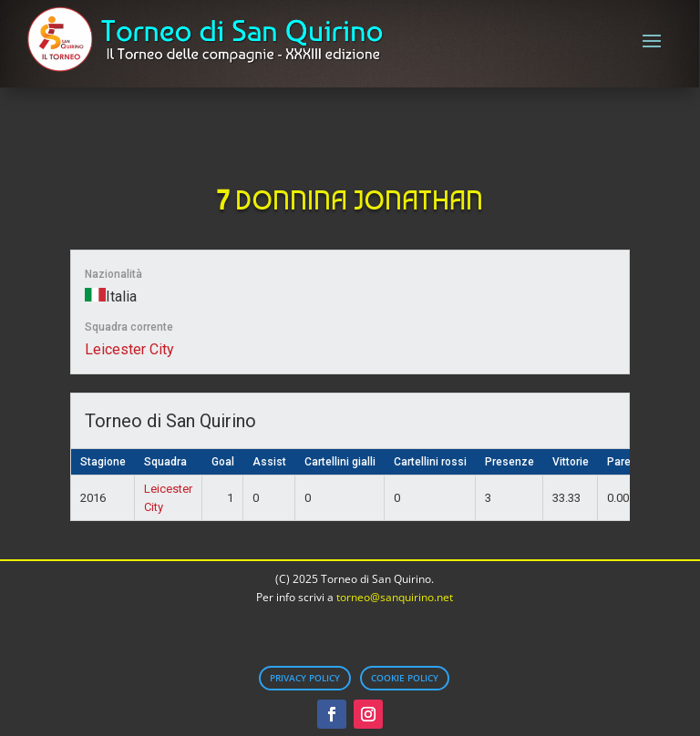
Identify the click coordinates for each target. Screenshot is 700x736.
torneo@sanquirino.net (395, 597)
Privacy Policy (305, 678)
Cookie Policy (405, 678)
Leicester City (129, 349)
